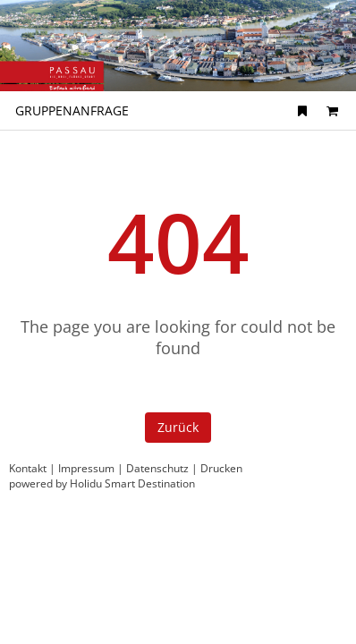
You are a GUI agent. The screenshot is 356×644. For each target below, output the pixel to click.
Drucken (221, 468)
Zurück (178, 427)
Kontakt (28, 468)
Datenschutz (157, 468)
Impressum (86, 468)
